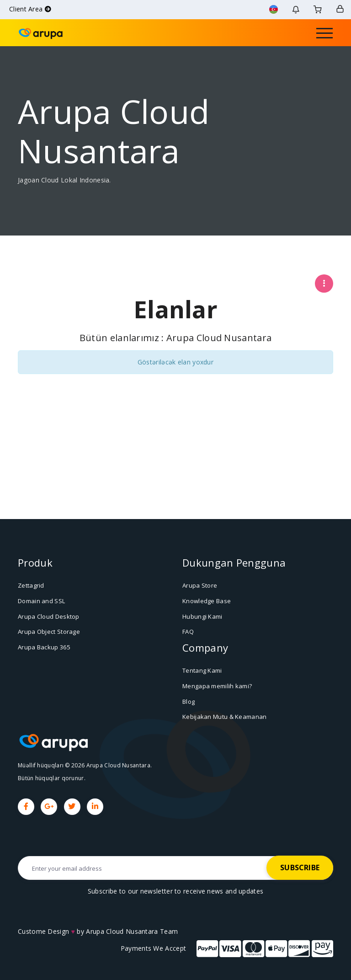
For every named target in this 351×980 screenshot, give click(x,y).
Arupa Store (200, 585)
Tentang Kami (202, 670)
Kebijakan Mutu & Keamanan (225, 717)
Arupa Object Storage (49, 632)
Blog (189, 701)
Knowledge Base (207, 601)
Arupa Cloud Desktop (49, 616)
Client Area (30, 9)
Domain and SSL (41, 601)
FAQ (188, 632)
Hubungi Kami (202, 616)
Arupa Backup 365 (44, 647)
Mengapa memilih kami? (217, 685)
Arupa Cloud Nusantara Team (132, 931)
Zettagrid (31, 585)
